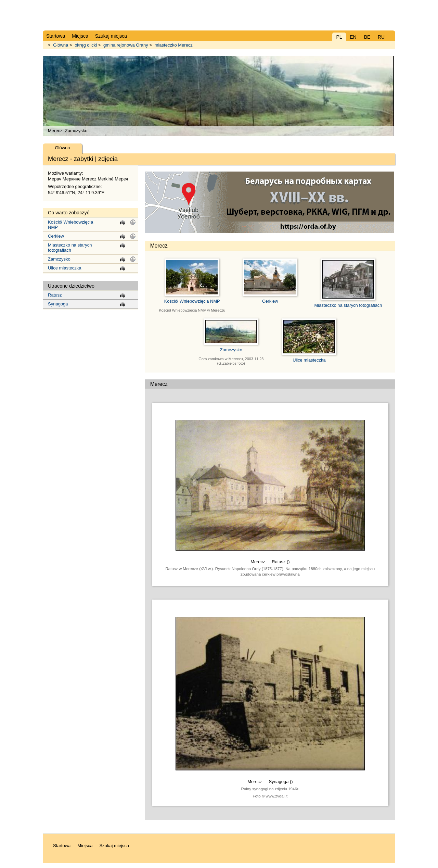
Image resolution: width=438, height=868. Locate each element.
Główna (61, 45)
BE (367, 37)
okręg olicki (86, 45)
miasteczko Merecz (174, 45)
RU (381, 37)
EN (353, 37)
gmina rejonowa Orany (126, 45)
